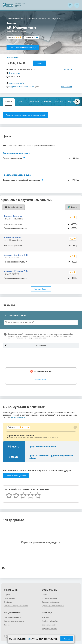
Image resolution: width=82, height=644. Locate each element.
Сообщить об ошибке (50, 621)
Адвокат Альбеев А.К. (16, 255)
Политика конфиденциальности (16, 606)
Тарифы (7, 625)
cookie (28, 639)
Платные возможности (13, 617)
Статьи (45, 595)
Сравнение (34, 102)
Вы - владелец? (13, 57)
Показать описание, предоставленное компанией (25, 115)
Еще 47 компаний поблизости (23, 48)
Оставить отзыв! (41, 379)
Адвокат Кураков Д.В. (16, 271)
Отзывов (30, 37)
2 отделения (15, 73)
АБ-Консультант (13, 238)
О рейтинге (8, 602)
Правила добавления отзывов (53, 606)
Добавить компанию (50, 598)
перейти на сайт (17, 83)
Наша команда (10, 598)
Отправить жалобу (49, 625)
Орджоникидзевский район (22, 87)
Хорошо (67, 639)
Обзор (9, 102)
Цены (21, 102)
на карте (68, 69)
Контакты (46, 617)
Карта (71, 102)
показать (39, 63)
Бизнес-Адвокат (13, 216)
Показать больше (41, 289)
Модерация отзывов (50, 629)
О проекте (8, 595)
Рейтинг (59, 102)
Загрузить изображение (51, 602)
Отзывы (47, 102)
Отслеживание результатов (14, 621)
